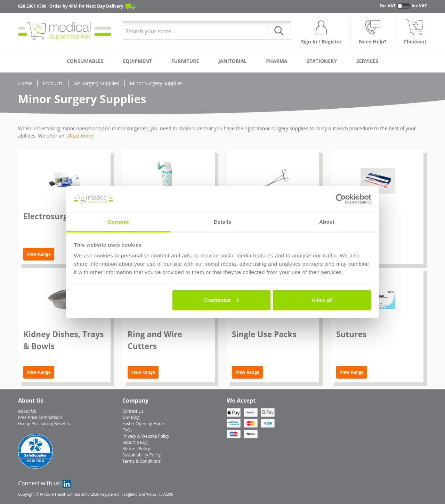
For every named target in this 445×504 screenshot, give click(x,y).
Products (53, 83)
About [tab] (327, 222)
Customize (222, 300)
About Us (27, 411)
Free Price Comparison (40, 417)
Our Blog (131, 417)
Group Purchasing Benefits (44, 424)
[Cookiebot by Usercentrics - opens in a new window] (341, 199)
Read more (80, 136)
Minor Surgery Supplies (156, 83)
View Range (39, 254)
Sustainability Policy (141, 455)
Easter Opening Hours (144, 424)
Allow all (322, 300)
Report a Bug (135, 442)
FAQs (127, 430)
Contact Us (133, 411)
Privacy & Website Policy (146, 436)
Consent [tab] (118, 222)
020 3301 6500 (32, 6)
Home (25, 83)
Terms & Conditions (141, 461)
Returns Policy (136, 449)
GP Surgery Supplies (96, 83)
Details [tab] (222, 222)
